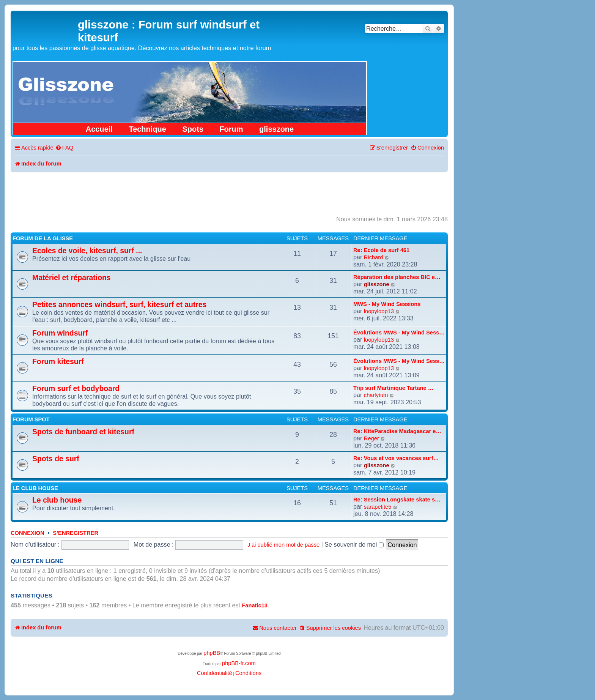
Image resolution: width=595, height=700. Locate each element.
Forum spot (31, 419)
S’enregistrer (76, 533)
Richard (374, 257)
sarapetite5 (378, 507)
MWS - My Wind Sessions (387, 304)
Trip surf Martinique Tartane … (393, 388)
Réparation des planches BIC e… (397, 277)
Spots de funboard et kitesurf (83, 432)
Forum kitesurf (58, 361)
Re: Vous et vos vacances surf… (396, 458)
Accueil (99, 129)
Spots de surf (56, 459)
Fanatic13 (255, 605)
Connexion (28, 533)
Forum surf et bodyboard (76, 388)
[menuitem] (64, 148)
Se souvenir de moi (354, 544)
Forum (231, 129)
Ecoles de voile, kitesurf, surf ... (87, 251)
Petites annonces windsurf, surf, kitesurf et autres (119, 304)
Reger (371, 438)
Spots (193, 129)
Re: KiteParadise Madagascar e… (397, 431)
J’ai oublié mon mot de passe (283, 545)
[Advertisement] (229, 193)
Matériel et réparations (72, 277)
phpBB (212, 653)
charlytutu (376, 395)
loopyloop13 (379, 311)
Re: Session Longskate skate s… (397, 500)
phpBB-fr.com (239, 663)
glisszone (276, 129)
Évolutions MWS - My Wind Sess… (399, 333)
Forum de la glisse (43, 238)
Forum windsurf (60, 333)
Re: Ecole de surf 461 (381, 250)
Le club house (35, 488)
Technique (147, 129)
